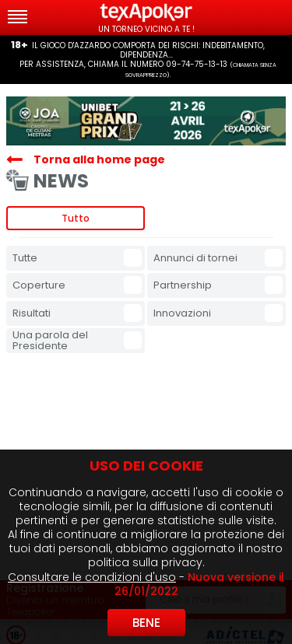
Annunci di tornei (195, 258)
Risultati (32, 313)
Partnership (183, 285)
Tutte (25, 258)
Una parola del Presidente (50, 341)
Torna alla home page (99, 159)
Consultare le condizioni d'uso (92, 577)
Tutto (76, 218)
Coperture (39, 285)
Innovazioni (182, 313)
